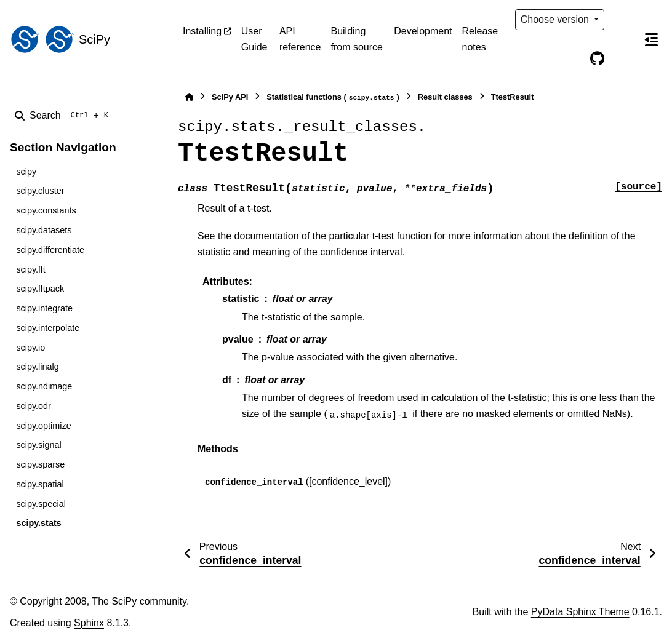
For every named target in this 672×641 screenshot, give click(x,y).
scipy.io (30, 348)
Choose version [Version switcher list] (556, 19)
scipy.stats (38, 523)
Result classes (445, 97)
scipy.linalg (37, 367)
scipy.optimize (43, 426)
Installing (202, 31)
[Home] (189, 97)
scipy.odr (34, 406)
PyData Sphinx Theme (580, 612)
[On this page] (651, 39)
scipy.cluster (40, 191)
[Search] (64, 116)
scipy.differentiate (50, 250)
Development (423, 31)
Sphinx (89, 623)
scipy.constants (46, 210)
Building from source (356, 39)
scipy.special (41, 504)
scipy (26, 172)
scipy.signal (38, 445)
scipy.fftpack (40, 289)
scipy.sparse (40, 464)
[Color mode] (623, 20)
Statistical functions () (333, 98)
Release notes (480, 39)
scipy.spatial (40, 484)
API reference (300, 39)
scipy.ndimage (44, 386)
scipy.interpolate (48, 328)
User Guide (254, 39)
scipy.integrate (44, 308)
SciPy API (230, 97)
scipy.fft (30, 269)
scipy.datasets (44, 230)
